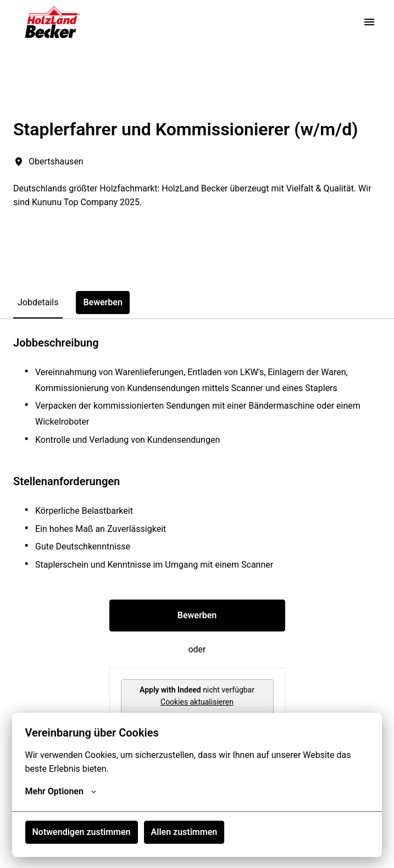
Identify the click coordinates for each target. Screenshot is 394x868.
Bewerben (197, 615)
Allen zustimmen (184, 832)
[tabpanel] (197, 549)
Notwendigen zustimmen (82, 832)
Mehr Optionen (61, 792)
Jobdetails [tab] (38, 302)
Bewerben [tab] (103, 302)
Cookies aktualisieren (197, 702)
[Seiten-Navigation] (369, 22)
